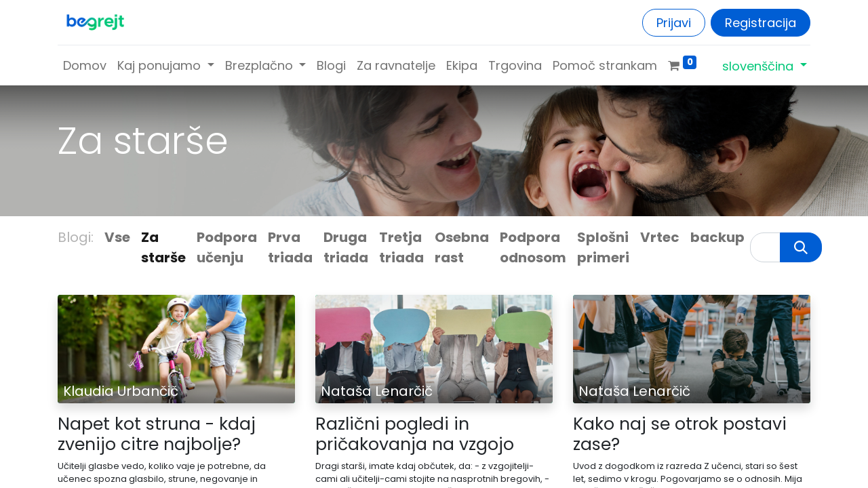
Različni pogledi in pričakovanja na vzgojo (415, 434)
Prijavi (674, 23)
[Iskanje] (801, 247)
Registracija (761, 23)
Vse (117, 237)
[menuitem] (85, 65)
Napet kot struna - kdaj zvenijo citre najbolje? (157, 434)
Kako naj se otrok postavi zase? (680, 434)
